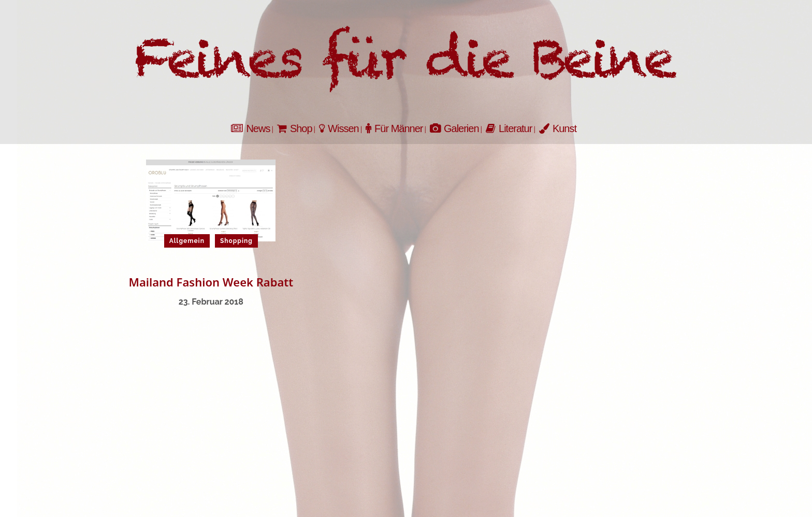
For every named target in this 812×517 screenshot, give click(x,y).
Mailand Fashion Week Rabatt (211, 282)
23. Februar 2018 (211, 302)
